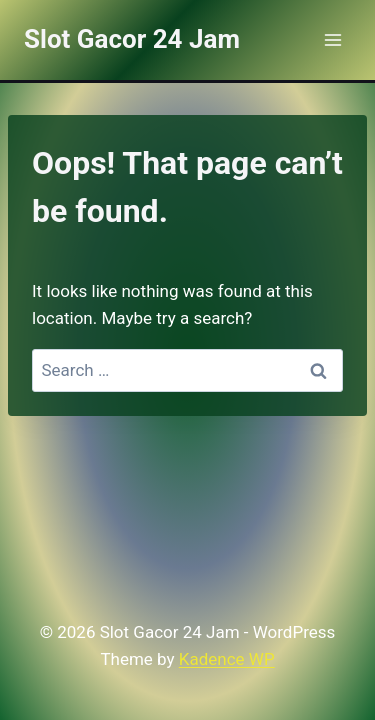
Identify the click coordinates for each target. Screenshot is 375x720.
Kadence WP (227, 659)
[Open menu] (332, 39)
